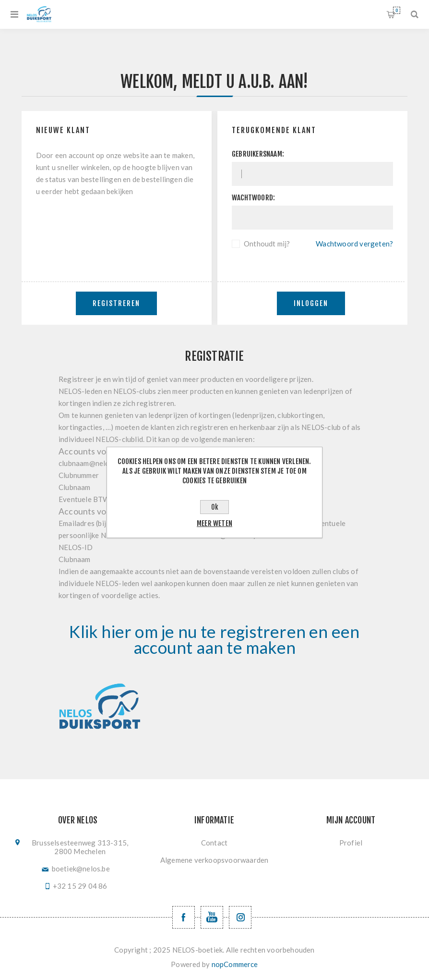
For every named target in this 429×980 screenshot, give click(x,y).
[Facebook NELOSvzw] (184, 917)
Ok (215, 507)
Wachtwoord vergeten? (354, 244)
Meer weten (214, 523)
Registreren (116, 303)
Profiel (351, 843)
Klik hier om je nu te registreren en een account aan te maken (214, 639)
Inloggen (311, 303)
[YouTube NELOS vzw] (212, 917)
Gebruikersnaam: (258, 154)
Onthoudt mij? (267, 244)
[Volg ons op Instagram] (240, 917)
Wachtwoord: (253, 198)
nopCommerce (235, 964)
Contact (214, 843)
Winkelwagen (397, 10)
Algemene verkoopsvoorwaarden (214, 860)
